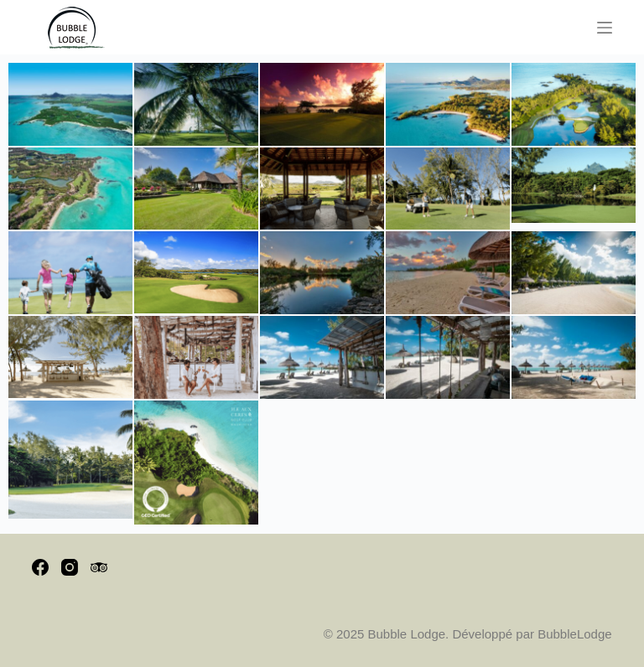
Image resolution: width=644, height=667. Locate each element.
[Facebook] (40, 567)
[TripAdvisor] (99, 567)
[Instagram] (70, 567)
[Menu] (605, 28)
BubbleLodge (574, 634)
